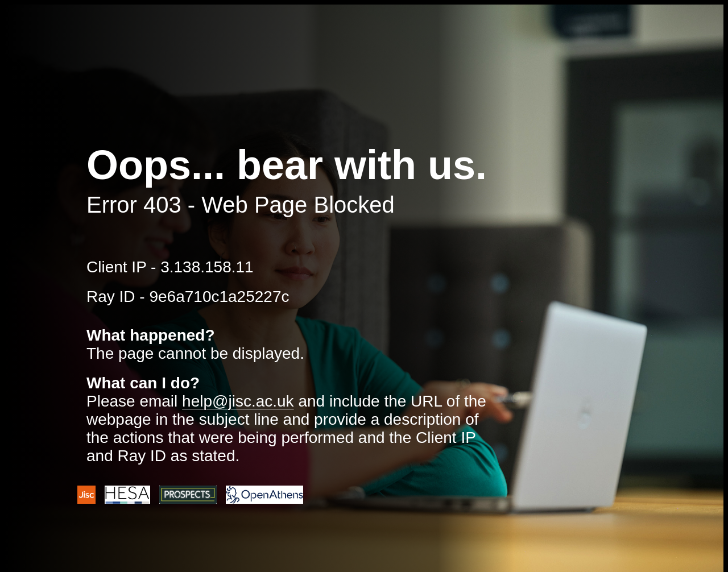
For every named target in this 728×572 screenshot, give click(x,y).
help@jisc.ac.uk (238, 401)
